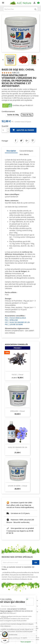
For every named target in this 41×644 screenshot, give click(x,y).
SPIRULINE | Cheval (17, 411)
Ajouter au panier (23, 130)
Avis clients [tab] (24, 154)
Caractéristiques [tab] (26, 151)
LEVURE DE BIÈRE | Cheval (17, 486)
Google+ (27, 141)
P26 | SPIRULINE (11, 320)
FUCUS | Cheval (18, 375)
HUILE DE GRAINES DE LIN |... (18, 448)
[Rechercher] (20, 9)
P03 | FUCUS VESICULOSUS (15, 318)
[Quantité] (4, 130)
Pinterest (33, 141)
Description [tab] (11, 151)
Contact (4, 617)
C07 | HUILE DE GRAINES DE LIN (17, 322)
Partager (16, 141)
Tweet (21, 141)
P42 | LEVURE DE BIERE (14, 324)
